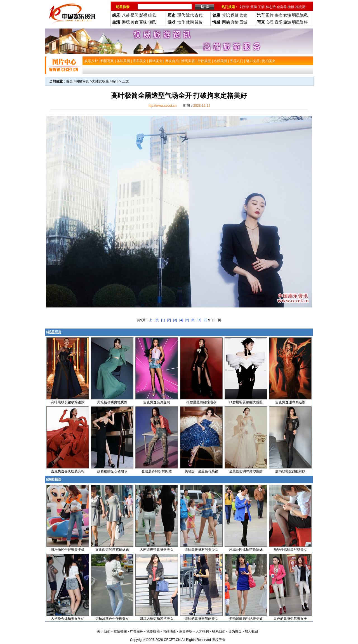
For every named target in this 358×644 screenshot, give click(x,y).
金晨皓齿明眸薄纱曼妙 (246, 471)
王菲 (261, 7)
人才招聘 (202, 631)
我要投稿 (153, 631)
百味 (143, 22)
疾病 (279, 15)
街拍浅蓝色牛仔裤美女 (112, 619)
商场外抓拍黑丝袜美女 (290, 550)
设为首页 (235, 631)
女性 (287, 15)
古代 (199, 15)
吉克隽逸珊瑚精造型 (290, 402)
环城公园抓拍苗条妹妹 (246, 550)
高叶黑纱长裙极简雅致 (68, 402)
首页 (69, 81)
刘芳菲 (244, 7)
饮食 (243, 15)
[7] (199, 320)
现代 (181, 15)
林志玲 (271, 7)
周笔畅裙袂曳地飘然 (112, 402)
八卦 (126, 15)
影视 (143, 15)
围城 (243, 22)
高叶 (115, 81)
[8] (205, 320)
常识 (226, 15)
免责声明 (186, 631)
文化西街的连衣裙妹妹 (112, 550)
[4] (181, 320)
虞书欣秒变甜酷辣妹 (290, 471)
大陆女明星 (100, 81)
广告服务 (136, 631)
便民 (152, 22)
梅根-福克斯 (296, 7)
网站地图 (169, 631)
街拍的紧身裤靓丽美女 (201, 619)
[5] (187, 320)
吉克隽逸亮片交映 (157, 402)
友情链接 (120, 631)
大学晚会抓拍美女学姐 (68, 619)
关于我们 (104, 631)
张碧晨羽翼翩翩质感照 (246, 402)
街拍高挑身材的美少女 (201, 550)
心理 (270, 22)
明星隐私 (300, 15)
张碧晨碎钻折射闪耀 (157, 471)
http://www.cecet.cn (162, 106)
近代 (190, 15)
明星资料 (300, 22)
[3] (175, 320)
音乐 (279, 22)
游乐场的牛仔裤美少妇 (68, 550)
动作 (181, 22)
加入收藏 (251, 631)
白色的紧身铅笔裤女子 (290, 619)
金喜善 (282, 7)
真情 (235, 22)
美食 (135, 22)
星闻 (135, 15)
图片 (270, 15)
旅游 (287, 22)
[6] (193, 320)
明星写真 (82, 81)
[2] (169, 320)
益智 (199, 22)
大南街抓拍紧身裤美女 (157, 550)
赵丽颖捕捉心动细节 (112, 471)
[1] (163, 320)
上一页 (154, 320)
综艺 (152, 15)
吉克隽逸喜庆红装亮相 (68, 471)
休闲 (190, 22)
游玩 (126, 22)
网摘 (226, 22)
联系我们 (219, 631)
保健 (235, 15)
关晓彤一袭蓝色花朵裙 (201, 471)
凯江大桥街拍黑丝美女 (157, 619)
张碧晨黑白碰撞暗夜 (201, 402)
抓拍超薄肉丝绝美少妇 (246, 619)
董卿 (254, 7)
